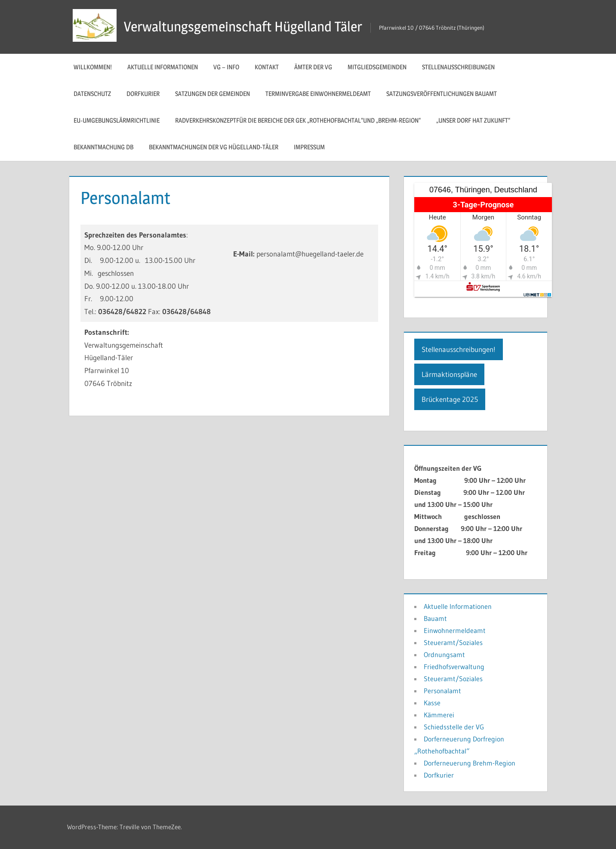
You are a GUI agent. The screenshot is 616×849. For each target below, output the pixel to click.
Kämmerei (439, 715)
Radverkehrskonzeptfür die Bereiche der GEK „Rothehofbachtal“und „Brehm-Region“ (298, 120)
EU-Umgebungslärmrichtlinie (117, 120)
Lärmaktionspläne (449, 374)
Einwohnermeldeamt (455, 630)
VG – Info (226, 67)
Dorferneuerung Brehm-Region (470, 763)
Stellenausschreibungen (458, 67)
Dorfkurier (143, 94)
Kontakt (267, 67)
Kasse (432, 703)
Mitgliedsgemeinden (377, 67)
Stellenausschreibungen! (459, 349)
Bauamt (435, 618)
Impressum (309, 147)
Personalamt (442, 691)
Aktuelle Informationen (163, 67)
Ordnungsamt (444, 655)
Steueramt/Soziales (453, 642)
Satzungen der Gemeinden (213, 94)
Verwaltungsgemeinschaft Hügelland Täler (243, 26)
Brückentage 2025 (450, 399)
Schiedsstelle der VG (454, 727)
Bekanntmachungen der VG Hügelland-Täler (214, 147)
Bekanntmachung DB (103, 147)
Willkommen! (93, 67)
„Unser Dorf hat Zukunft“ (473, 120)
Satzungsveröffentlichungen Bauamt (442, 94)
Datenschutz (92, 94)
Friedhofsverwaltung (454, 667)
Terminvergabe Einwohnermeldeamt (318, 94)
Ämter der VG (313, 67)
